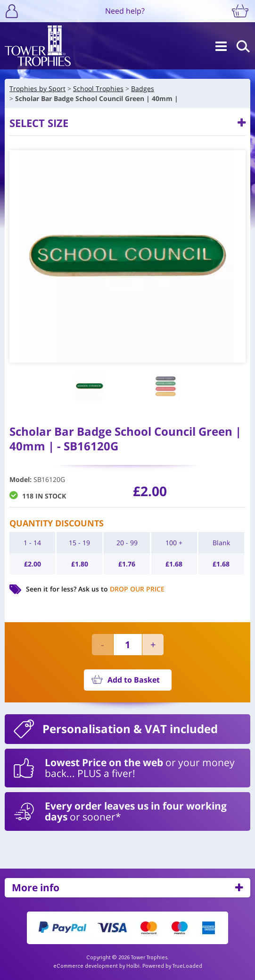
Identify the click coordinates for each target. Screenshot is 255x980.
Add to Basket (134, 680)
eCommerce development (86, 966)
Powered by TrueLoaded (172, 966)
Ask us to (121, 589)
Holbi (133, 966)
